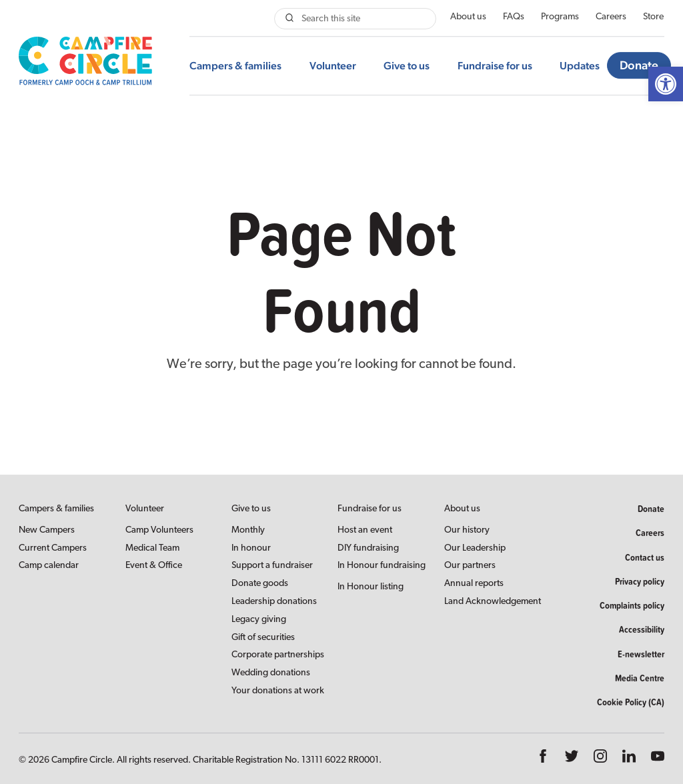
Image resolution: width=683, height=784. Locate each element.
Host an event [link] (365, 530)
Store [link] (653, 17)
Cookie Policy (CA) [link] (631, 702)
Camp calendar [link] (49, 566)
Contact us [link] (645, 557)
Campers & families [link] (235, 66)
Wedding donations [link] (271, 673)
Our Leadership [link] (475, 548)
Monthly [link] (248, 530)
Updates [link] (580, 66)
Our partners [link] (470, 566)
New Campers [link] (47, 530)
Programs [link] (560, 17)
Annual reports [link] (474, 584)
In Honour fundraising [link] (382, 566)
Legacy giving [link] (259, 620)
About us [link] (468, 17)
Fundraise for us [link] (495, 66)
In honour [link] (251, 548)
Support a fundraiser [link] (272, 566)
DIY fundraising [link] (368, 548)
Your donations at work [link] (278, 691)
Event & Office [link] (154, 566)
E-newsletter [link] (641, 654)
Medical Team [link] (152, 548)
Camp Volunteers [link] (159, 530)
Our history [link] (467, 530)
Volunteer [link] (333, 66)
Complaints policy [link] (632, 605)
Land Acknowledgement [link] (493, 602)
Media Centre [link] (640, 678)
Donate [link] (639, 66)
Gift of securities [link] (263, 638)
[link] (666, 84)
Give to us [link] (407, 66)
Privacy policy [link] (640, 581)
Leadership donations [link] (274, 602)
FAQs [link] (514, 17)
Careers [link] (611, 17)
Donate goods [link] (260, 584)
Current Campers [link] (53, 548)
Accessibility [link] (642, 629)
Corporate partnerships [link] (278, 655)
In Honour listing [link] (371, 587)
